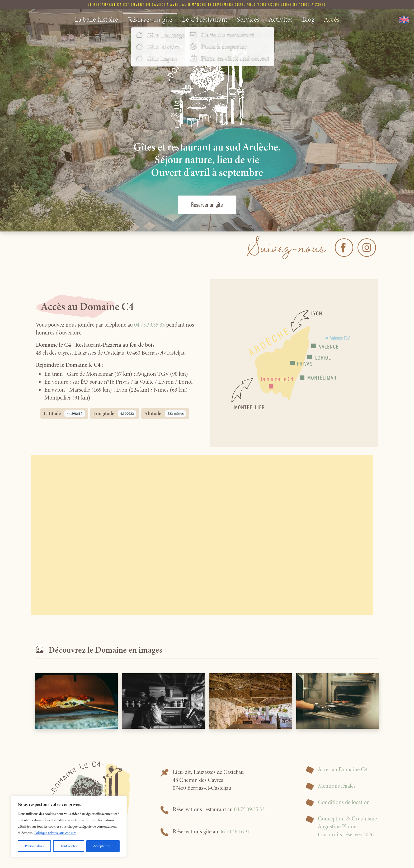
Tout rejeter (69, 846)
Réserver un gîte (150, 20)
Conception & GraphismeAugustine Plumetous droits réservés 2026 (347, 827)
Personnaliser (34, 846)
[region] (69, 827)
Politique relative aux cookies (55, 833)
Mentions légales (337, 786)
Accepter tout (103, 846)
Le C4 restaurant (205, 19)
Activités (281, 19)
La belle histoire (96, 19)
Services (248, 19)
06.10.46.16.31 (235, 832)
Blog (308, 19)
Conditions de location (344, 802)
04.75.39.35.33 (149, 325)
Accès (332, 19)
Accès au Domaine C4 (343, 769)
